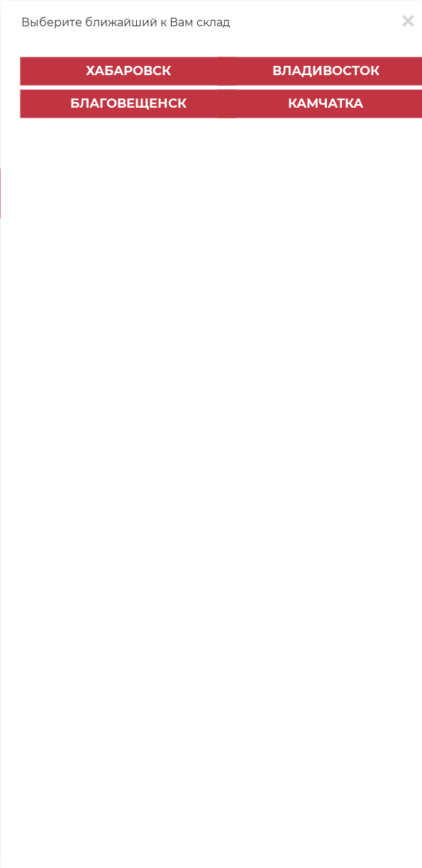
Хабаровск (128, 71)
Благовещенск (128, 103)
